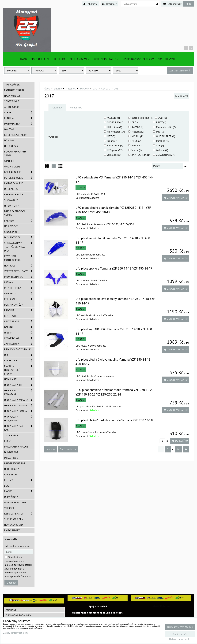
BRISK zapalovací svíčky (15, 213)
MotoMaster (19, 124)
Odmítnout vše (180, 634)
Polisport (19, 299)
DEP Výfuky (11, 497)
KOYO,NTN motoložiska (19, 258)
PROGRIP (19, 310)
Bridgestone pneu (16, 463)
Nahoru (51, 449)
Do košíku (180, 441)
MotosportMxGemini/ (161, 606)
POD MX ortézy (13, 305)
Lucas (8, 441)
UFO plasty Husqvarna (19, 418)
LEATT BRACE (19, 321)
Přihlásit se (91, 4)
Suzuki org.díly (14, 519)
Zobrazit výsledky (180, 70)
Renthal (19, 118)
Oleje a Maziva (79, 59)
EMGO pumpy (12, 530)
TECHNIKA (59, 59)
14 (178, 449)
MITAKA (19, 282)
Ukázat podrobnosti (179, 639)
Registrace (109, 4)
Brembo (19, 221)
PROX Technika (19, 277)
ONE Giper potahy (15, 502)
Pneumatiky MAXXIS (16, 447)
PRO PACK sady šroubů (18, 349)
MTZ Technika (19, 288)
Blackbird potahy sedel (15, 153)
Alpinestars (12, 107)
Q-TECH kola (12, 469)
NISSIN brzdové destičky (138, 59)
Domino (9, 140)
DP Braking (11, 189)
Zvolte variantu (176, 198)
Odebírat (11, 583)
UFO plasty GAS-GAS (19, 428)
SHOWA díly (11, 200)
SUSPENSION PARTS (106, 59)
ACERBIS (19, 112)
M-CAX (19, 491)
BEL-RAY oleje (19, 172)
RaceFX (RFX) (19, 360)
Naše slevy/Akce (168, 59)
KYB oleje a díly (14, 194)
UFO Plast (19, 379)
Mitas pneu (11, 458)
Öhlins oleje (12, 167)
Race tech (10, 474)
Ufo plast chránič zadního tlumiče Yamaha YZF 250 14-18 (114, 420)
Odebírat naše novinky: (17, 546)
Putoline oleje (19, 178)
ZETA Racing (19, 338)
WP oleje (9, 161)
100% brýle (11, 435)
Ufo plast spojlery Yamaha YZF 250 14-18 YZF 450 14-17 (114, 268)
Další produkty (68, 449)
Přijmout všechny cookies (180, 627)
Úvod (23, 59)
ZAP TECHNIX (19, 344)
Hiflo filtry (11, 206)
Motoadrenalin (14, 90)
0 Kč (189, 4)
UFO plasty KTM (19, 385)
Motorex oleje (13, 183)
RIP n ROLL (10, 316)
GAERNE (19, 327)
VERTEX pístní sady (19, 271)
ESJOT (8, 486)
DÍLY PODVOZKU (19, 237)
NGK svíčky (11, 226)
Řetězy (19, 480)
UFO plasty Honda (19, 411)
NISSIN (19, 333)
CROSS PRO (11, 232)
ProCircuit (19, 293)
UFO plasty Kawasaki (19, 392)
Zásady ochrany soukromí (16, 633)
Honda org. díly (14, 525)
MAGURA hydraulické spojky (19, 370)
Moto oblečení (40, 59)
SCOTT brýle (12, 101)
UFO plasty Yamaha (19, 400)
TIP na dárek (12, 85)
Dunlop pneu (12, 452)
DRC (19, 355)
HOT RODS (19, 266)
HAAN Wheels (12, 96)
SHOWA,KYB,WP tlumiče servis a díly (19, 247)
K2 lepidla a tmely (15, 135)
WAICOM (9, 129)
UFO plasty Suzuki (19, 405)
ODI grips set (12, 146)
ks (164, 441)
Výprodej (10, 508)
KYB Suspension (19, 514)
